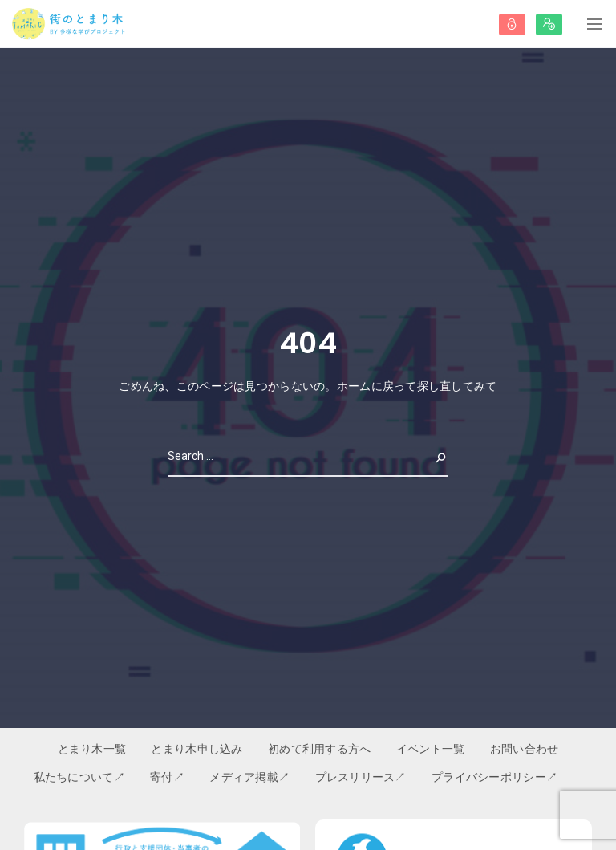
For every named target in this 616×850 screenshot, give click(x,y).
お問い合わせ (525, 749)
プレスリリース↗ (361, 777)
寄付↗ (167, 777)
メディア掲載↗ (249, 777)
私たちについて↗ (79, 777)
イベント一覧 (431, 749)
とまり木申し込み (197, 749)
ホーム (354, 386)
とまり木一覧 (92, 749)
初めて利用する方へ (320, 749)
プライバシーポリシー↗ (494, 777)
